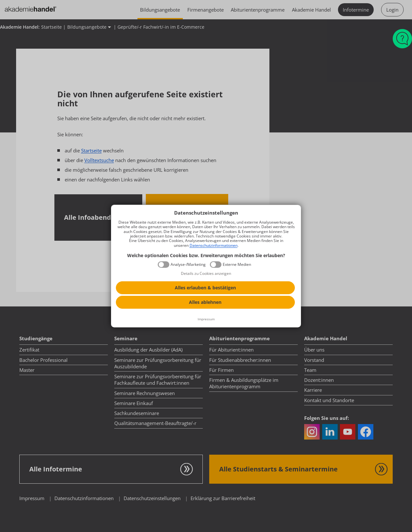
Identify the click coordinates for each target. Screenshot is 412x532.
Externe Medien (237, 265)
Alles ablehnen (205, 302)
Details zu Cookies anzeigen (206, 273)
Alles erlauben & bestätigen (205, 288)
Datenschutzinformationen (214, 245)
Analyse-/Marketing (188, 265)
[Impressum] (206, 319)
